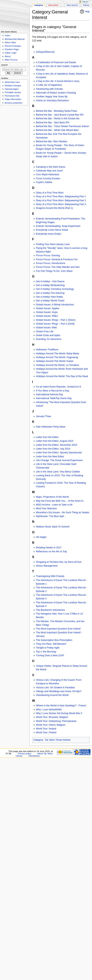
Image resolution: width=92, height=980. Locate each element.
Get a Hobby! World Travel (50, 301)
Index (7, 35)
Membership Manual (15, 39)
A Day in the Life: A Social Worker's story (58, 81)
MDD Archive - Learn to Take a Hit (54, 505)
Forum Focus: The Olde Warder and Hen (58, 267)
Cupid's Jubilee (44, 182)
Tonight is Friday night (48, 648)
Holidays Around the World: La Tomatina (57, 365)
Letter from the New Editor (50, 457)
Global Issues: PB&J (47, 316)
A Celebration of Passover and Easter (56, 62)
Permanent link (12, 96)
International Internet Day (49, 395)
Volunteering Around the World (52, 695)
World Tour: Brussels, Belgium (52, 717)
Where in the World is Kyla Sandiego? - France (61, 706)
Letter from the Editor (47, 437)
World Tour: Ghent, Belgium (51, 725)
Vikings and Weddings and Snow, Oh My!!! (59, 691)
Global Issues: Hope (47, 312)
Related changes (13, 86)
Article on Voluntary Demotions (52, 101)
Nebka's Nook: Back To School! (53, 527)
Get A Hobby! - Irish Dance (50, 281)
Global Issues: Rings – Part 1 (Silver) (56, 320)
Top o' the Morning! (46, 652)
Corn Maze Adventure (48, 174)
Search (4, 65)
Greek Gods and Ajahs (48, 335)
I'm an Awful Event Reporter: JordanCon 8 (58, 387)
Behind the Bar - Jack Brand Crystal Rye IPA (60, 115)
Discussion (53, 5)
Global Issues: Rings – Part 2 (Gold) (55, 324)
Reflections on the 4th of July (51, 552)
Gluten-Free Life (45, 332)
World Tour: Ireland (46, 729)
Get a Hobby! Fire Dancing (50, 293)
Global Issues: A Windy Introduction (55, 305)
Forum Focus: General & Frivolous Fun (57, 259)
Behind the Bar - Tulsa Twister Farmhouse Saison (62, 126)
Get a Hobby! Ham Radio (49, 297)
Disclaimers (34, 756)
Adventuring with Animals (49, 89)
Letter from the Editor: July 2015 (53, 449)
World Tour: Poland (46, 732)
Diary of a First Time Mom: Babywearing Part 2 (61, 200)
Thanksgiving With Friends (50, 576)
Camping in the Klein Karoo (51, 167)
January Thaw (43, 416)
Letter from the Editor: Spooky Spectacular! (59, 453)
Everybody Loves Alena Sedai (52, 230)
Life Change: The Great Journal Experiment (59, 460)
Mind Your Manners (46, 508)
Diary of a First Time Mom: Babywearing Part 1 (61, 196)
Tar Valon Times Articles (58, 740)
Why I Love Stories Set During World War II (59, 713)
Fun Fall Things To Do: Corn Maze (54, 271)
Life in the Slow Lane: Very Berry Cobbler (58, 472)
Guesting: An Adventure (49, 339)
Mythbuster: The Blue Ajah (50, 516)
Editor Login (11, 53)
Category (38, 740)
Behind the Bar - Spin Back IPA (53, 123)
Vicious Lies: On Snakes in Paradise (55, 688)
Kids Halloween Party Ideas (51, 427)
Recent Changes (13, 46)
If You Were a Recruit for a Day (53, 391)
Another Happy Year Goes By (52, 97)
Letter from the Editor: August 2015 (55, 441)
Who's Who (10, 42)
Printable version (13, 92)
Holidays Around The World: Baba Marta (57, 354)
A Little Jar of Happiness (49, 85)
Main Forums (11, 60)
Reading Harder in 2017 (49, 548)
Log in (85, 2)
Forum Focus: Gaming (48, 255)
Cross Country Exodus (48, 178)
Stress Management (47, 566)
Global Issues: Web (46, 328)
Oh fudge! (41, 537)
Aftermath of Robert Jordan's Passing (56, 93)
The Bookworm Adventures (50, 610)
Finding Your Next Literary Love (53, 244)
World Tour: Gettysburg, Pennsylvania (56, 721)
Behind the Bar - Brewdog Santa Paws (57, 111)
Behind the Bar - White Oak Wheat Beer (57, 130)
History (86, 5)
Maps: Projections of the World (52, 497)
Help (87, 12)
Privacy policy (25, 754)
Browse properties (13, 103)
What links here (12, 82)
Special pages (12, 89)
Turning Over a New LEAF (50, 655)
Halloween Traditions (47, 350)
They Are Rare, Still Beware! (51, 644)
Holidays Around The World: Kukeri (55, 361)
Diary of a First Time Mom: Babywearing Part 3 (61, 204)
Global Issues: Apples (48, 308)
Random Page (12, 49)
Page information (13, 99)
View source (72, 5)
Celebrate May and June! (49, 171)
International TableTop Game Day (54, 398)
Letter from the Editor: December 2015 (57, 445)
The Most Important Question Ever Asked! (58, 629)
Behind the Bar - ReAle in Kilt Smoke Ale (58, 119)
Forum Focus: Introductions (51, 263)
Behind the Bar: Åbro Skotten (52, 141)
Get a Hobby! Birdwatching (50, 285)
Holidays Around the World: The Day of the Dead (62, 376)
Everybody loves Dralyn (49, 234)
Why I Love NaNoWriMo (49, 710)
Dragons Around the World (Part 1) (54, 208)
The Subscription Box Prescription (54, 640)
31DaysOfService (45, 52)
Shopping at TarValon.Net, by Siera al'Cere (59, 562)
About (8, 56)
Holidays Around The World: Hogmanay (57, 357)
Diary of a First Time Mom (50, 193)
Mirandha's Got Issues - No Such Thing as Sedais (63, 512)
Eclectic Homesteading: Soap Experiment (58, 226)
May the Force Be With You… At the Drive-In (60, 501)
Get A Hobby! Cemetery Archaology (55, 289)
